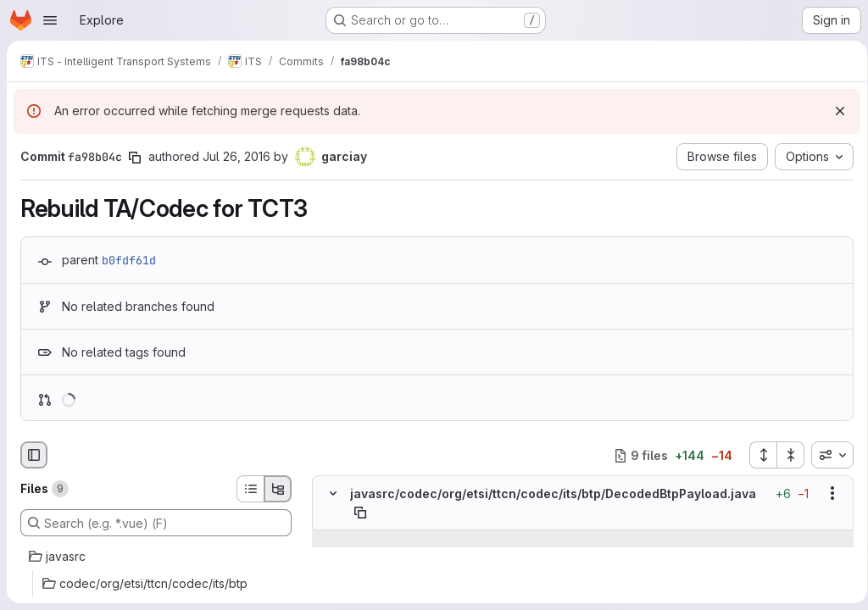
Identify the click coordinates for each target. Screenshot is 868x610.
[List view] (250, 489)
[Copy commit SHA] (135, 158)
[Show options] (826, 494)
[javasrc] (156, 557)
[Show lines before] (334, 539)
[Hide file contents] (333, 494)
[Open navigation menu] (50, 20)
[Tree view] (278, 489)
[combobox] (826, 455)
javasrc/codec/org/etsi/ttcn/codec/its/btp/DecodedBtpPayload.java (553, 494)
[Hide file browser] (34, 455)
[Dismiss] (834, 111)
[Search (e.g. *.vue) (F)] (156, 523)
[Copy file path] (360, 513)
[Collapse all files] (785, 455)
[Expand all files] (757, 455)
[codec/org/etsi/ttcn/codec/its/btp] (156, 584)
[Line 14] (331, 590)
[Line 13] (331, 573)
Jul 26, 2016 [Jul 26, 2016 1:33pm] (236, 156)
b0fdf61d (129, 260)
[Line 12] (331, 556)
